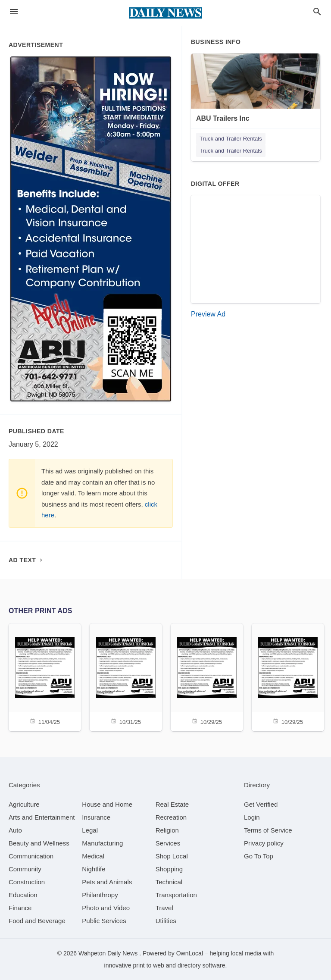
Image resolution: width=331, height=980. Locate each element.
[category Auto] (15, 830)
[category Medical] (93, 856)
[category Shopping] (169, 869)
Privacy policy (264, 843)
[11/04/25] (45, 677)
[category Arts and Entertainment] (42, 817)
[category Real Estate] (172, 804)
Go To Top (259, 856)
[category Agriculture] (24, 804)
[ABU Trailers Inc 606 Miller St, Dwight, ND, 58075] (256, 95)
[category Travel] (164, 908)
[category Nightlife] (94, 869)
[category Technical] (169, 882)
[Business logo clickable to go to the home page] (165, 13)
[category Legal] (90, 830)
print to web (149, 965)
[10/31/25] (126, 677)
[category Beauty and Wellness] (39, 843)
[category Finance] (20, 908)
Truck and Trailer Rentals (231, 139)
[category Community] (25, 869)
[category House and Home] (107, 804)
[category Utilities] (166, 921)
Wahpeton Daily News (109, 953)
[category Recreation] (171, 817)
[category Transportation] (176, 895)
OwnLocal (190, 953)
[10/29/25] (207, 677)
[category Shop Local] (172, 856)
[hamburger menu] (14, 12)
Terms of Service (268, 830)
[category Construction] (27, 882)
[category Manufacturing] (102, 843)
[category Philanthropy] (100, 895)
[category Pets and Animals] (107, 882)
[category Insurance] (96, 817)
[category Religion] (167, 830)
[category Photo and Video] (106, 908)
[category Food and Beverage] (37, 921)
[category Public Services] (104, 921)
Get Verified (261, 804)
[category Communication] (31, 856)
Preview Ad (208, 314)
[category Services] (168, 843)
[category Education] (23, 895)
